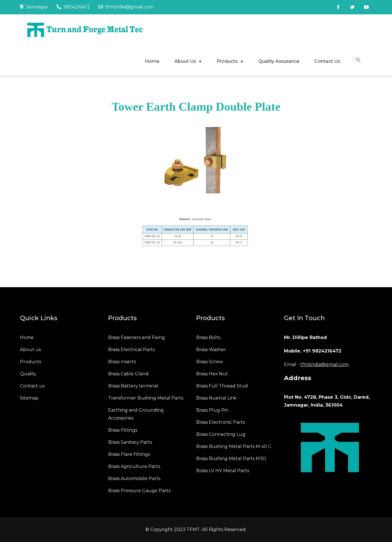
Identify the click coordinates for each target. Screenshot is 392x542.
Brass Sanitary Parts (130, 442)
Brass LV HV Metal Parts (223, 471)
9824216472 (73, 7)
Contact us (32, 386)
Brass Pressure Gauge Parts (139, 491)
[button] (358, 61)
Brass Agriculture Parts (134, 466)
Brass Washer (211, 350)
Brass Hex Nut (212, 374)
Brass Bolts (208, 337)
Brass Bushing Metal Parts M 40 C (234, 446)
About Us (185, 61)
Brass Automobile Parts (134, 479)
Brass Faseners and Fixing (136, 337)
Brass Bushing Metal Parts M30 (231, 459)
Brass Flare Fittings (129, 454)
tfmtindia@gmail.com (126, 7)
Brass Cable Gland (128, 374)
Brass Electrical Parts (131, 350)
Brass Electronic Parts (220, 422)
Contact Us (327, 61)
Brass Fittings (123, 430)
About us (30, 350)
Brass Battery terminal (133, 386)
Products (227, 61)
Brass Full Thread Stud (222, 386)
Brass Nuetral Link (216, 398)
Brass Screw (210, 362)
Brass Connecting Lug (221, 434)
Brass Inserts (122, 362)
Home (152, 61)
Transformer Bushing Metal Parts (146, 398)
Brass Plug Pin (212, 410)
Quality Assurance (279, 61)
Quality (28, 374)
